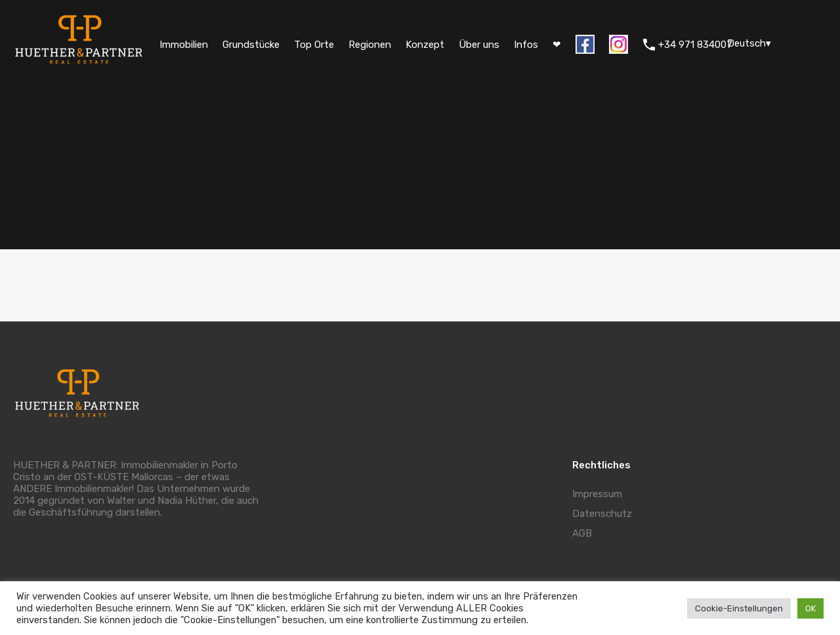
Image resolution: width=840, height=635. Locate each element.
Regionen (370, 45)
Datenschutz (602, 514)
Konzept (425, 45)
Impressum (597, 494)
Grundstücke (251, 45)
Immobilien (184, 45)
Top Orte (314, 45)
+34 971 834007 (695, 45)
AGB (582, 533)
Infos (526, 45)
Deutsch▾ (749, 43)
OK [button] (810, 608)
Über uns (479, 45)
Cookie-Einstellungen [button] (739, 608)
